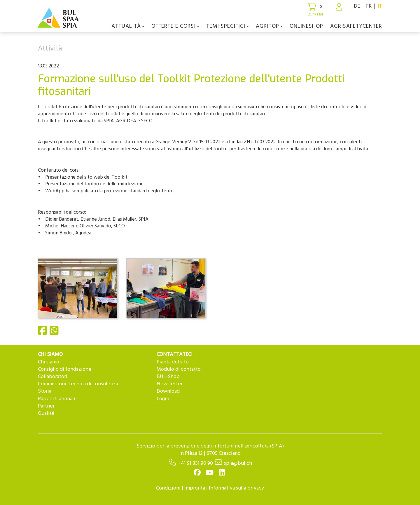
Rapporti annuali (57, 399)
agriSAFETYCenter (356, 26)
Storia (45, 391)
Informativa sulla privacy (236, 488)
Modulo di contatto (179, 369)
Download (168, 391)
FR (369, 6)
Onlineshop (306, 26)
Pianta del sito (173, 362)
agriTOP (269, 26)
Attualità (128, 26)
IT (380, 6)
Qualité (46, 413)
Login (163, 399)
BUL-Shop (168, 377)
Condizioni (168, 488)
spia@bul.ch (238, 463)
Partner (46, 406)
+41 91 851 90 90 (195, 463)
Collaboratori (53, 377)
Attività (50, 49)
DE (357, 6)
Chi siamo (49, 362)
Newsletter (170, 384)
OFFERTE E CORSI (175, 26)
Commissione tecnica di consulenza (78, 384)
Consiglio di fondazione (65, 369)
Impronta (195, 488)
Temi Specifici (228, 26)
